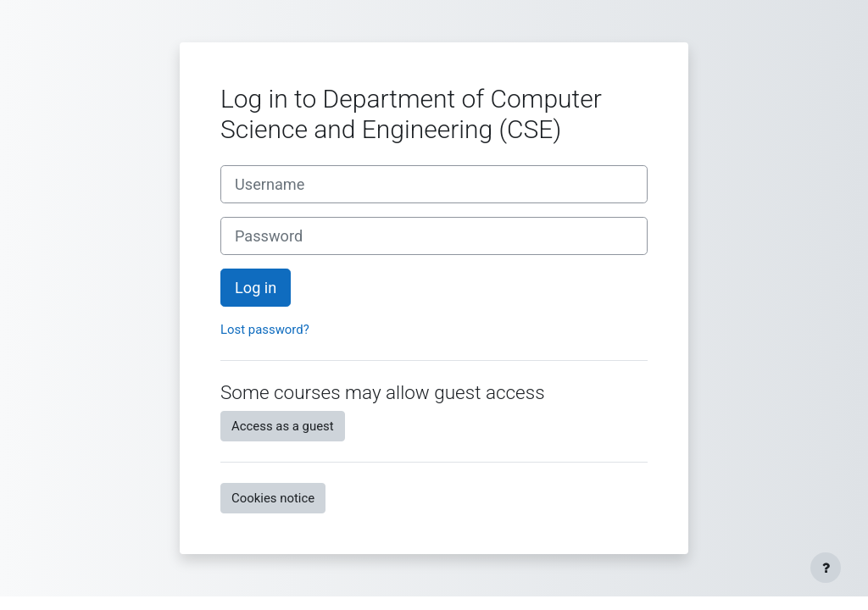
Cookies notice (273, 498)
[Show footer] (826, 568)
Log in (256, 288)
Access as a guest (283, 426)
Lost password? (265, 330)
